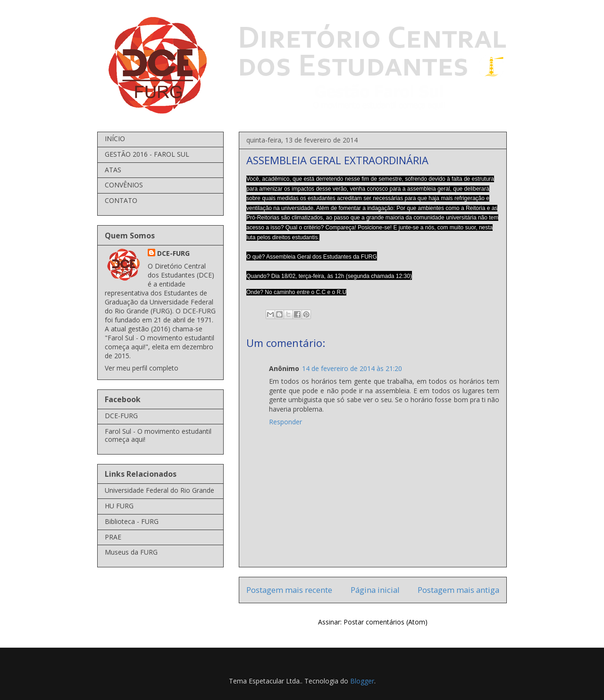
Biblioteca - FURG (132, 521)
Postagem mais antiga (458, 590)
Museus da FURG (131, 552)
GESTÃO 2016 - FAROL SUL (147, 154)
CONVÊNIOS (124, 185)
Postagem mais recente (289, 590)
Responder (285, 422)
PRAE (113, 537)
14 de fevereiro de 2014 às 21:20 (352, 368)
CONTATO (121, 200)
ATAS (113, 170)
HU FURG (119, 506)
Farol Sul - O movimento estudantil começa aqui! (158, 435)
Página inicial (375, 590)
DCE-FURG (173, 253)
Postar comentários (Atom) (386, 622)
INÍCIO (115, 139)
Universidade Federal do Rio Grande (159, 490)
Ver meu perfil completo (142, 368)
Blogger (362, 681)
